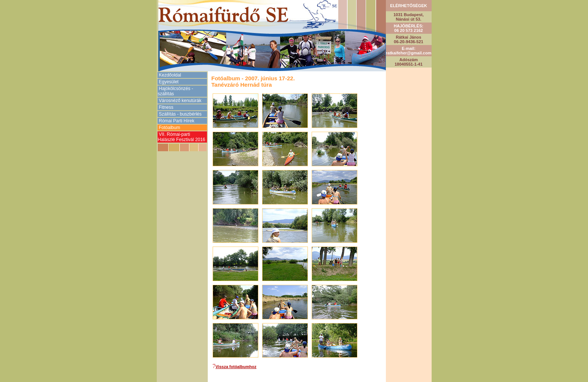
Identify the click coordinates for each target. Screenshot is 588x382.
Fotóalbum (170, 128)
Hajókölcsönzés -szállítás (175, 91)
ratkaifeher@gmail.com (409, 53)
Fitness (166, 107)
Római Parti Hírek (177, 121)
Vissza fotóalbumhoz (236, 367)
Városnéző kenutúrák (180, 101)
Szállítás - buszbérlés (180, 114)
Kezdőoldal (170, 75)
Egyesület (169, 82)
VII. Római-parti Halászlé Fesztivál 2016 (182, 137)
